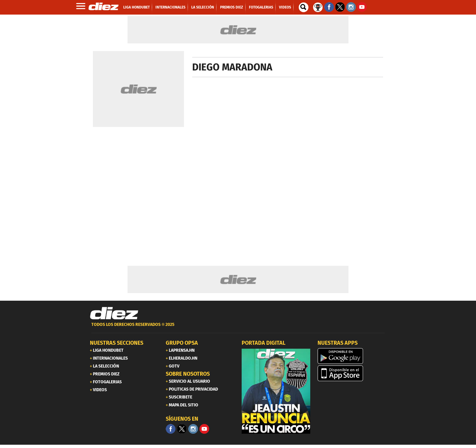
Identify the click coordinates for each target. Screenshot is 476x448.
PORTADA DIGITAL (263, 343)
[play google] (352, 356)
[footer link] (238, 328)
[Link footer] (114, 313)
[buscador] (304, 7)
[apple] (352, 373)
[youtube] (204, 429)
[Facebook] (171, 429)
